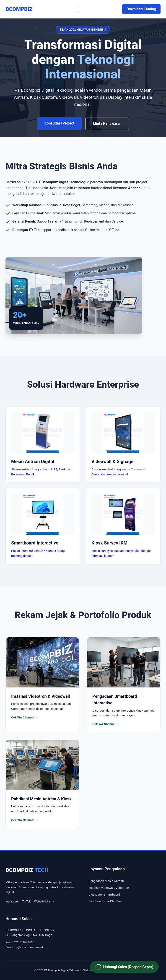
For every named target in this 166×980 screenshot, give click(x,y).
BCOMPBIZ (19, 9)
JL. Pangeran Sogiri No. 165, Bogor (29, 935)
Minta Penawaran (107, 123)
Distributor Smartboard (104, 894)
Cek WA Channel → (25, 717)
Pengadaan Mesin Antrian (106, 881)
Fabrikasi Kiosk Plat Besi (105, 901)
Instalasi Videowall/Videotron (109, 888)
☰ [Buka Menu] (77, 9)
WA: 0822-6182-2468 (20, 942)
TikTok (26, 901)
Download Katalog (141, 9)
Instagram (12, 901)
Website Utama (44, 901)
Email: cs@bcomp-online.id (24, 947)
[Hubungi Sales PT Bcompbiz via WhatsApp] (124, 967)
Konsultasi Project (59, 123)
